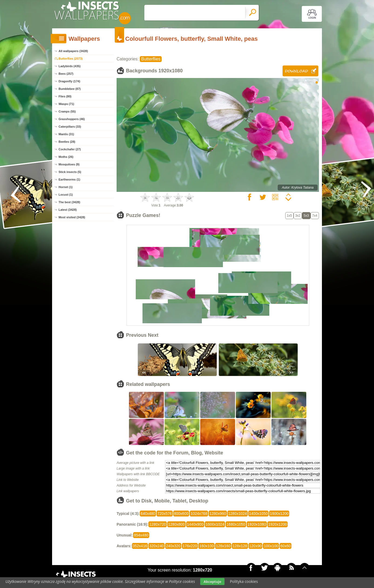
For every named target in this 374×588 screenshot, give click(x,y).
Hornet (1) (66, 187)
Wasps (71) (66, 104)
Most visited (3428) (72, 217)
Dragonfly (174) (69, 81)
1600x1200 (279, 514)
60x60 (285, 546)
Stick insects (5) (70, 172)
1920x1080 (257, 524)
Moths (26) (66, 157)
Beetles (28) (67, 142)
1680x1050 (236, 524)
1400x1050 (258, 514)
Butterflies (151, 59)
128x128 (240, 546)
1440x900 (195, 524)
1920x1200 (278, 524)
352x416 (140, 546)
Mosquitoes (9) (69, 164)
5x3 (306, 216)
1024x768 (199, 514)
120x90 (256, 546)
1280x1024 (238, 514)
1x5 (289, 216)
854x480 (141, 535)
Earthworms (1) (69, 179)
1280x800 (176, 524)
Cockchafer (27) (70, 149)
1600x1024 (215, 524)
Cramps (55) (67, 111)
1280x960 (218, 514)
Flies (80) (65, 96)
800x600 (181, 514)
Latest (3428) (68, 210)
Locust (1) (66, 195)
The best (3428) (69, 202)
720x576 (165, 514)
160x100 (206, 546)
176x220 (190, 546)
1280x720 (158, 524)
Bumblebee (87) (70, 89)
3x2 (298, 216)
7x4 (315, 216)
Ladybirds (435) (69, 66)
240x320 (173, 546)
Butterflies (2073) (71, 59)
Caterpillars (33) (70, 127)
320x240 (157, 546)
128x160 (223, 546)
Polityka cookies (244, 581)
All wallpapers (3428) (73, 51)
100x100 (271, 546)
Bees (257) (66, 74)
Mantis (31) (66, 134)
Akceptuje (212, 582)
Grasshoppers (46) (72, 119)
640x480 (148, 514)
